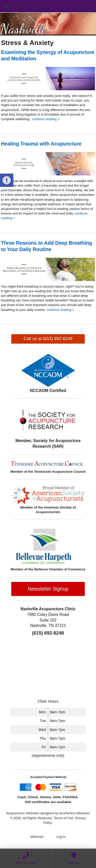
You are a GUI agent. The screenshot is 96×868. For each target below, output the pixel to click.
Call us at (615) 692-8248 (48, 339)
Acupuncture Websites (23, 813)
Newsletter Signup (48, 589)
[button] (7, 180)
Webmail (37, 837)
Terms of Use (63, 818)
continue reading (46, 119)
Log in (61, 837)
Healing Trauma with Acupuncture (41, 144)
